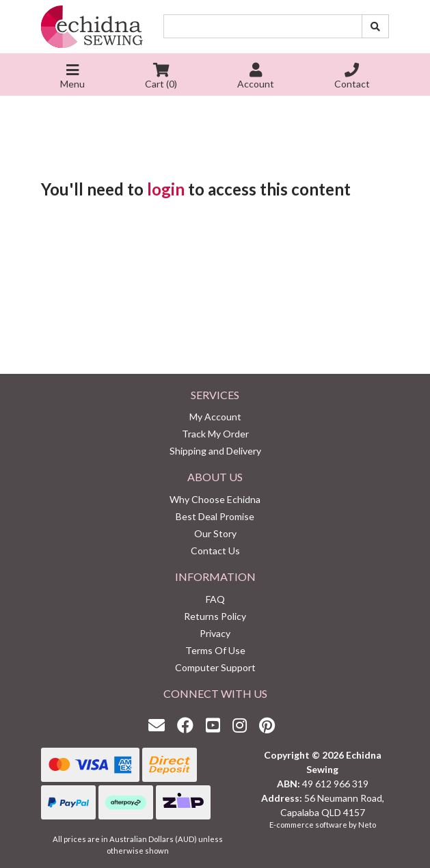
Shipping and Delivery (215, 451)
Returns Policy (215, 616)
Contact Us (215, 551)
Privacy (215, 633)
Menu (72, 78)
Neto (367, 825)
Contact (352, 78)
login (166, 189)
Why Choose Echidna (215, 499)
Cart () (161, 78)
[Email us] (160, 725)
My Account (215, 417)
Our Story (215, 533)
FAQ (215, 599)
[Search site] (375, 26)
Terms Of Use (215, 650)
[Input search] (263, 26)
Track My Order (215, 434)
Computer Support (215, 667)
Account (256, 78)
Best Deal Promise (215, 516)
